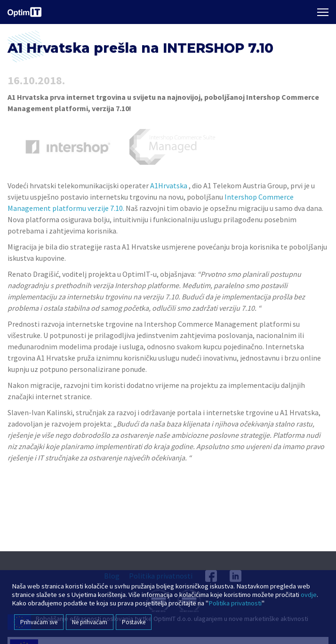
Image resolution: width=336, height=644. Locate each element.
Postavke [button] (134, 622)
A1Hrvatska (169, 185)
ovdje (309, 595)
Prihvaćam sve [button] (39, 622)
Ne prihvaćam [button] (90, 622)
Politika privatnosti (235, 603)
